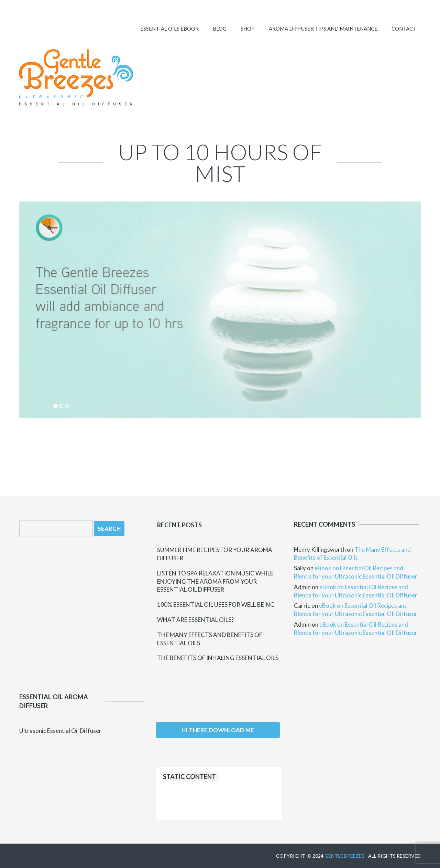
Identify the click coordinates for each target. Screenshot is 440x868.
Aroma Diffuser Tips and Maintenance (323, 29)
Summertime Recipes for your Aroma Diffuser (215, 554)
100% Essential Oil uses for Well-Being (216, 605)
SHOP (248, 29)
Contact (404, 29)
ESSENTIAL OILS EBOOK (169, 29)
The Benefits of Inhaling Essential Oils (218, 658)
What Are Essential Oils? (195, 620)
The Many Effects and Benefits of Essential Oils (210, 639)
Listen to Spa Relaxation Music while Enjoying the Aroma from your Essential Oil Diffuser (215, 581)
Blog (220, 29)
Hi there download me (218, 730)
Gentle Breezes (344, 856)
